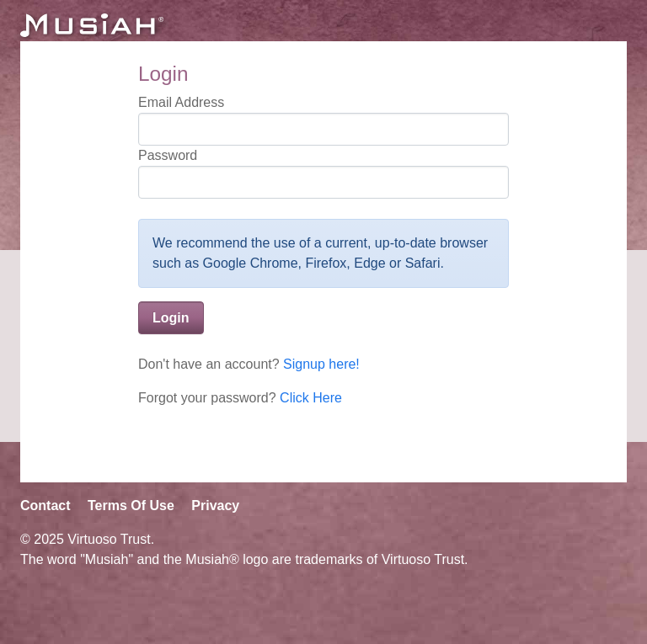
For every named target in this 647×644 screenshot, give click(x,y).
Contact (45, 506)
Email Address (181, 102)
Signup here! (321, 364)
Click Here (311, 398)
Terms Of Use (131, 506)
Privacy (215, 506)
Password (168, 155)
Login (171, 318)
